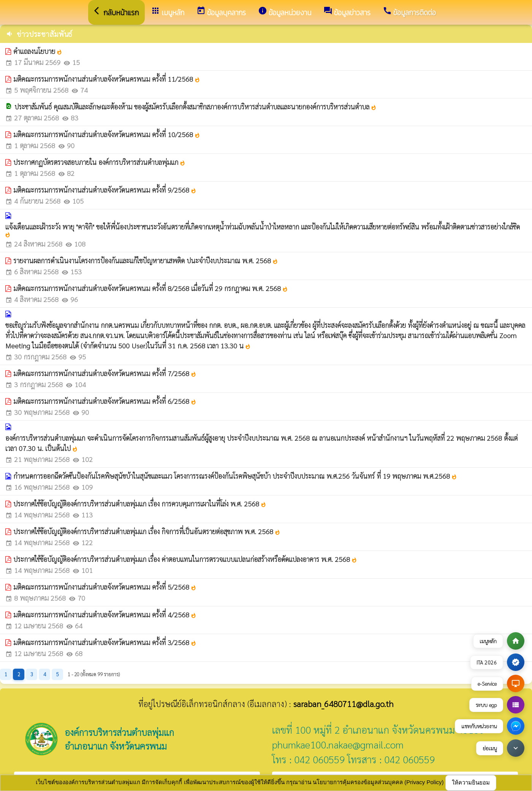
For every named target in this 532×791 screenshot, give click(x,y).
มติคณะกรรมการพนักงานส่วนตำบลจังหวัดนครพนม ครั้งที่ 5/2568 (105, 587)
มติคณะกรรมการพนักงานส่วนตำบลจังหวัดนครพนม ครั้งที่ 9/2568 (105, 190)
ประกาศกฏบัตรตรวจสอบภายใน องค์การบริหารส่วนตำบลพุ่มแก (99, 162)
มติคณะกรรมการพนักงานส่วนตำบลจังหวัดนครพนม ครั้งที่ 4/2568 (105, 615)
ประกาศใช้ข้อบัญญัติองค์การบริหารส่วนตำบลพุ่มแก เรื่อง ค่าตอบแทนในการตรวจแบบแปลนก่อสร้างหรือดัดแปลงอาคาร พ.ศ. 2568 (185, 559)
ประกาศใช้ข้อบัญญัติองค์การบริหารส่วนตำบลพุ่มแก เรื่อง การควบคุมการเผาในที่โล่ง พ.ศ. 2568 (140, 504)
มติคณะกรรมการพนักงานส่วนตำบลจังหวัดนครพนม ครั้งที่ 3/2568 (105, 642)
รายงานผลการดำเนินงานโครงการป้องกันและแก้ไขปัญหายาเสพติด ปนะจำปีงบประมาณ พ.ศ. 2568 (146, 260)
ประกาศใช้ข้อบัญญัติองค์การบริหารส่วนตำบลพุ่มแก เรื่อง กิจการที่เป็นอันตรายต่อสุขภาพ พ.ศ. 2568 (147, 531)
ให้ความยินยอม (471, 782)
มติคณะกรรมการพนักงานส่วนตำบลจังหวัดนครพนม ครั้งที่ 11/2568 (107, 79)
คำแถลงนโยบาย (38, 51)
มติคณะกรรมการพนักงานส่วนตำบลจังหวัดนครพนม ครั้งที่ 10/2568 (107, 134)
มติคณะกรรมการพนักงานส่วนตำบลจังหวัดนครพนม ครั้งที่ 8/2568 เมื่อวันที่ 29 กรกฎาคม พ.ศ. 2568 (151, 288)
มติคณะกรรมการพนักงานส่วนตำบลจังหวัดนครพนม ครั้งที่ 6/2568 (105, 401)
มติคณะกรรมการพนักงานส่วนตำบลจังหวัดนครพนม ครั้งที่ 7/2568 (105, 373)
